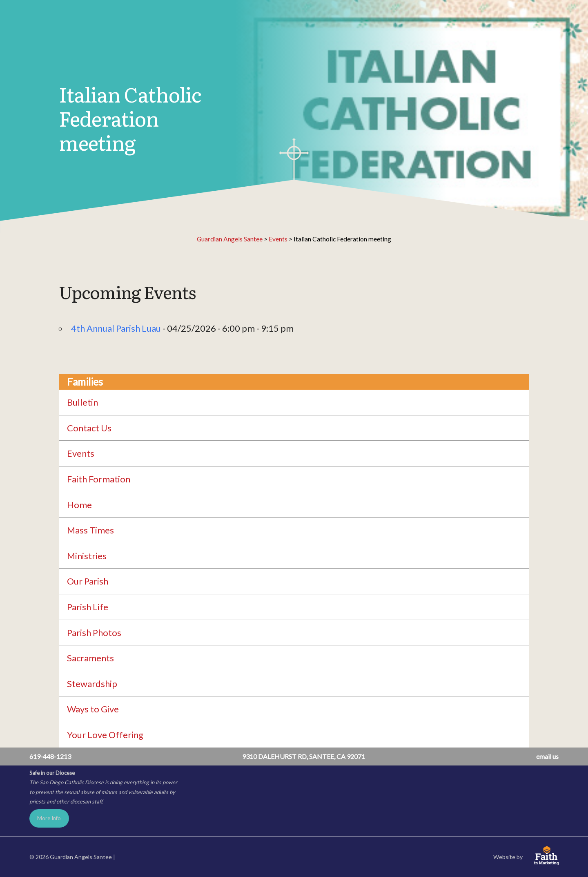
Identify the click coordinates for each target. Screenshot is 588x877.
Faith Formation (99, 479)
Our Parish (88, 581)
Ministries (87, 556)
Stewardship (92, 684)
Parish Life (88, 607)
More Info (49, 818)
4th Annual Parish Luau (116, 328)
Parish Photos (94, 633)
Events (81, 453)
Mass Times (90, 530)
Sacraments (90, 658)
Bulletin (82, 402)
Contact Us (89, 428)
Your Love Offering (105, 735)
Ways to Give (93, 709)
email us (547, 756)
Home (79, 505)
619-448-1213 (50, 756)
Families (85, 382)
